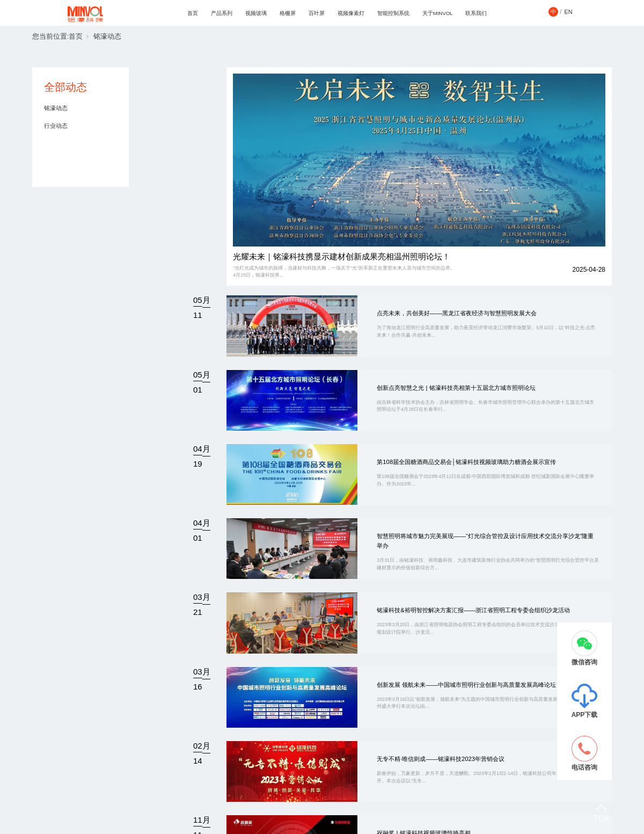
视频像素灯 (351, 13)
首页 (193, 13)
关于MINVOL (438, 13)
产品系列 (222, 13)
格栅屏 (288, 13)
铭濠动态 (107, 37)
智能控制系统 (393, 13)
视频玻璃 (256, 13)
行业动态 (56, 126)
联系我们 (476, 13)
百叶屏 (317, 13)
